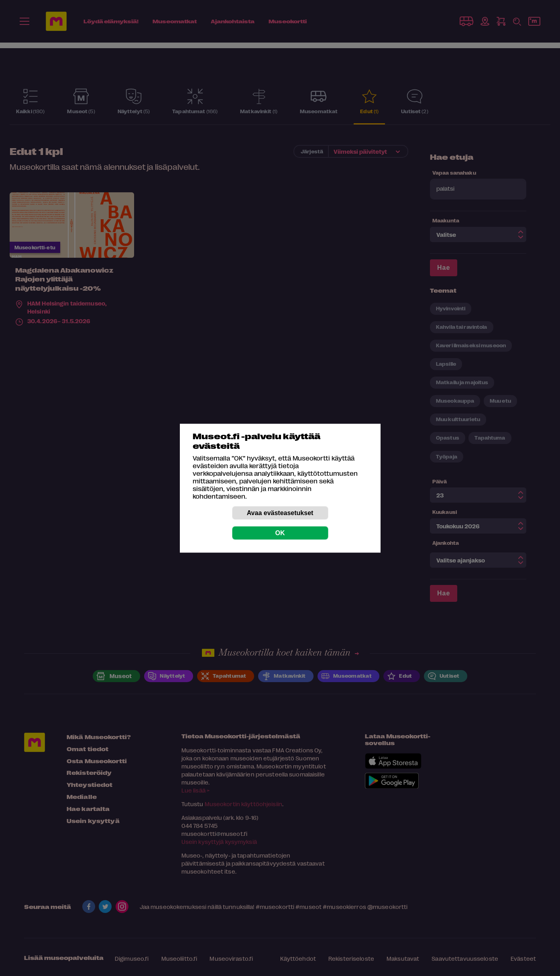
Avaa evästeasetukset (280, 512)
